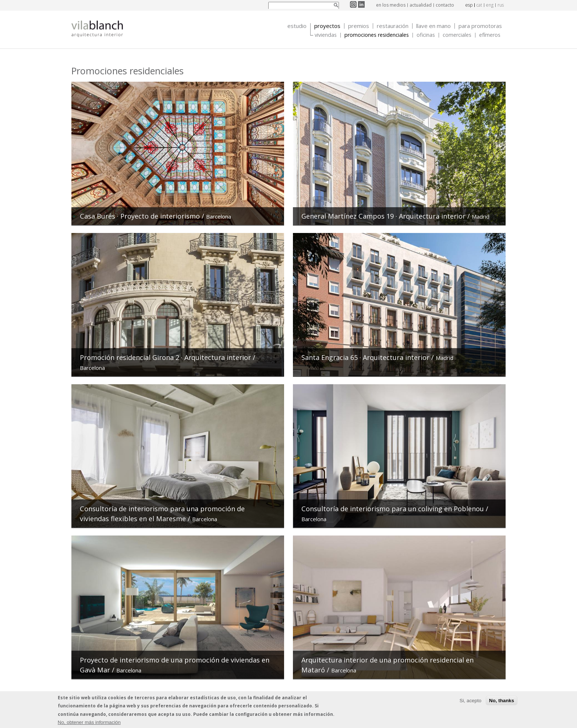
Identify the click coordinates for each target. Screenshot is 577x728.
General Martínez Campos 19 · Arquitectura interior (383, 216)
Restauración (393, 26)
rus (501, 5)
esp (469, 5)
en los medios (391, 5)
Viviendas (326, 35)
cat (479, 5)
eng (490, 5)
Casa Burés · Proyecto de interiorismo (140, 216)
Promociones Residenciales (377, 35)
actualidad (421, 5)
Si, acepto (470, 701)
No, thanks (502, 701)
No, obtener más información (89, 723)
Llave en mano (433, 26)
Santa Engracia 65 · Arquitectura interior (365, 357)
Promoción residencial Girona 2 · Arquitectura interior (165, 357)
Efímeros (490, 35)
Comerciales (457, 35)
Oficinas (426, 35)
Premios (359, 26)
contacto (445, 5)
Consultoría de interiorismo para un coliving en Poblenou (394, 509)
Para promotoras (480, 26)
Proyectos (327, 26)
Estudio (297, 26)
